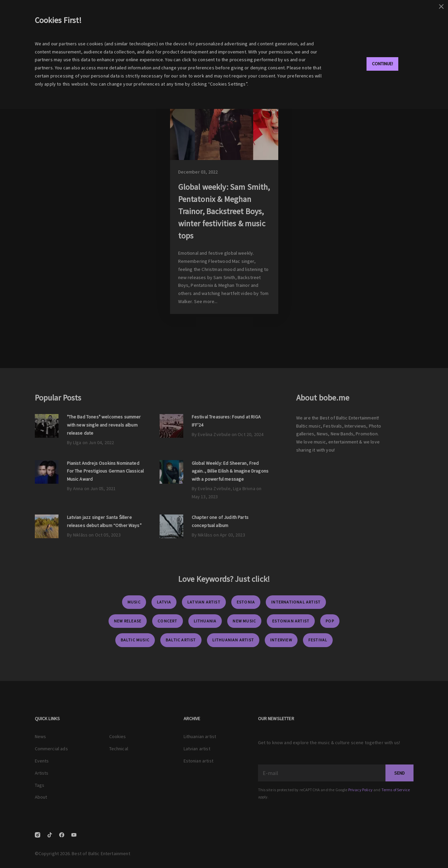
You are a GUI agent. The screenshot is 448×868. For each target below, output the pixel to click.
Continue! (382, 64)
